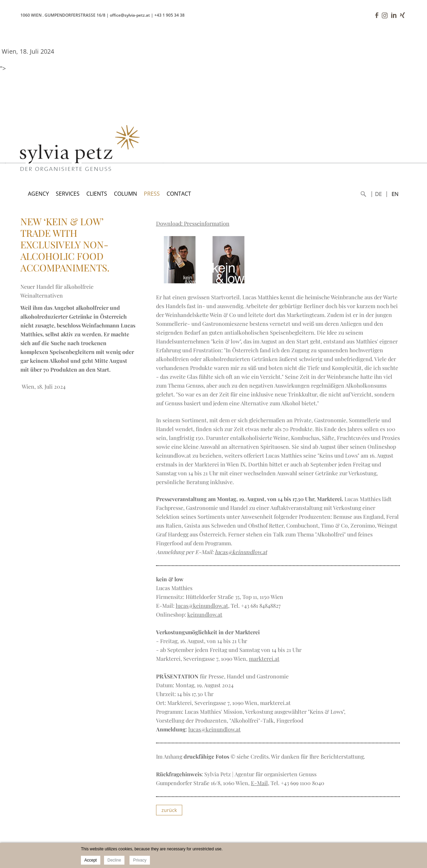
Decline (114, 860)
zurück (169, 810)
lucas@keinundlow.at (241, 552)
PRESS (152, 194)
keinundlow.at (205, 614)
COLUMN (125, 194)
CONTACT (179, 194)
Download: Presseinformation (193, 223)
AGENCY (38, 194)
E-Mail (259, 783)
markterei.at (264, 659)
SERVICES (68, 194)
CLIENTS (97, 194)
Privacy (140, 860)
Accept (91, 860)
